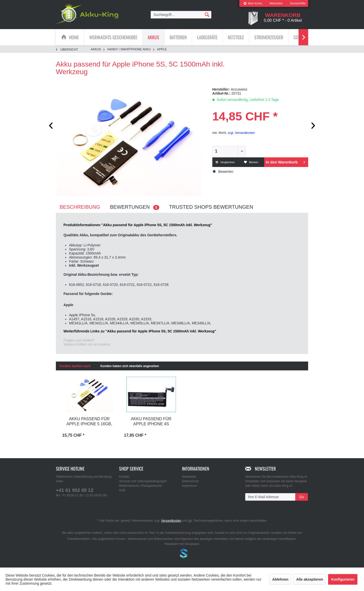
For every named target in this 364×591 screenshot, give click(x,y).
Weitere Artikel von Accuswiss (87, 344)
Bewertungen (135, 207)
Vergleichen (225, 162)
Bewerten (223, 172)
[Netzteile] (236, 37)
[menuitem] (253, 3)
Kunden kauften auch (75, 366)
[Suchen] (207, 14)
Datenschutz (190, 481)
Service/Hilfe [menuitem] (298, 3)
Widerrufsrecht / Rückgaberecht (140, 486)
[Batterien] (178, 37)
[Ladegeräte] (207, 37)
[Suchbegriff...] (181, 15)
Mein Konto (253, 3)
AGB (122, 490)
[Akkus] (153, 37)
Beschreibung (80, 207)
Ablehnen (280, 579)
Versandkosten (171, 521)
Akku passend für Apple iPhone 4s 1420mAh (151, 422)
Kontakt (124, 477)
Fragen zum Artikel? (79, 340)
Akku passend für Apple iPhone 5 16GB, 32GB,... (89, 422)
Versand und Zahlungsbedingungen (143, 481)
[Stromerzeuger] (269, 37)
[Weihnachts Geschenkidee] (113, 37)
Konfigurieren (343, 579)
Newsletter (189, 477)
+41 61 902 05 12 (75, 490)
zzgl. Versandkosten (241, 133)
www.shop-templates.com (182, 554)
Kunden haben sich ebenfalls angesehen (130, 366)
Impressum (189, 486)
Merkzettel (276, 3)
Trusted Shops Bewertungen (211, 207)
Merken (251, 162)
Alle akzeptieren (310, 579)
